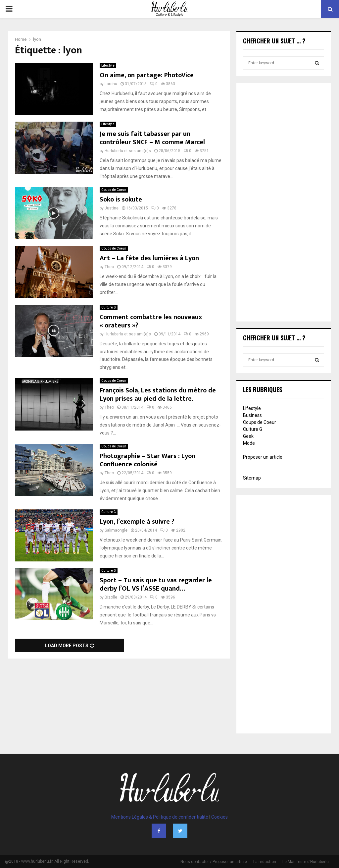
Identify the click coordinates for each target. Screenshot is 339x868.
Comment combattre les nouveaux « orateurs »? (151, 321)
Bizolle (111, 597)
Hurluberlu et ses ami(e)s (128, 151)
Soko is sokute (121, 200)
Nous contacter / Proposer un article (214, 862)
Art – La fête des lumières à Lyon (149, 258)
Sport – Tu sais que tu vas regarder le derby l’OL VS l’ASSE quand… (156, 584)
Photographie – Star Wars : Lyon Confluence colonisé (147, 460)
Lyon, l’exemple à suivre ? (137, 522)
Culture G (109, 307)
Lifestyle (108, 65)
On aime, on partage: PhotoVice (147, 75)
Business (252, 415)
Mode (249, 443)
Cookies (219, 817)
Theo (109, 267)
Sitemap (252, 478)
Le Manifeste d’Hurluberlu (306, 862)
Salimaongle (116, 530)
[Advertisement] (284, 203)
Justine (112, 208)
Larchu (111, 84)
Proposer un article (263, 457)
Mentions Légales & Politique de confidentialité (160, 817)
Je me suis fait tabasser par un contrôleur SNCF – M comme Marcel (152, 138)
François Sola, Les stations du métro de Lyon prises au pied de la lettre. (158, 395)
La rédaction (265, 862)
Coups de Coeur (114, 190)
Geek (248, 436)
